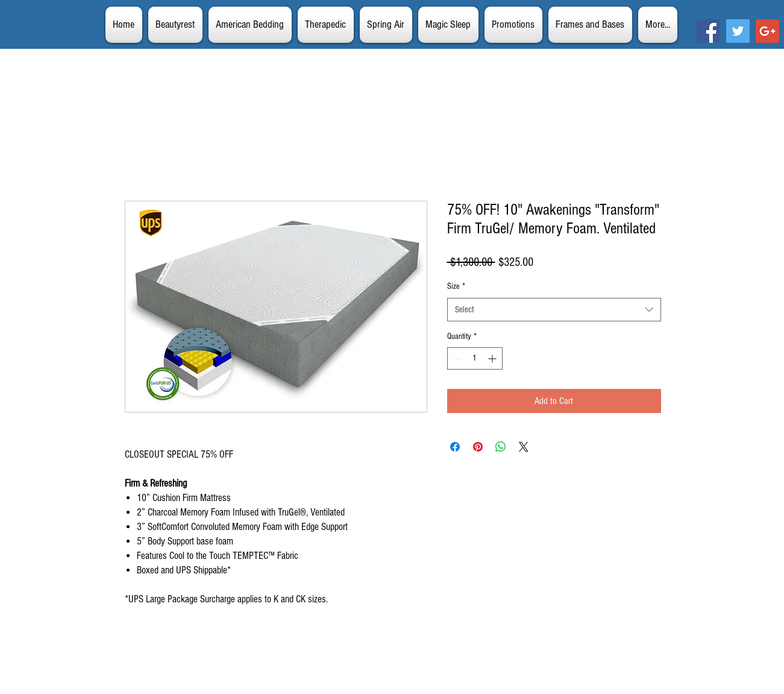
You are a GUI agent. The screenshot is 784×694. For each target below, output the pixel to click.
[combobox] (554, 310)
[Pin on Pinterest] (478, 447)
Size (456, 286)
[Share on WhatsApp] (501, 447)
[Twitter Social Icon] (738, 31)
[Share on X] (524, 447)
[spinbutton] (475, 358)
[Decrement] (456, 358)
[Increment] (493, 358)
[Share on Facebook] (455, 447)
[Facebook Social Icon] (708, 31)
